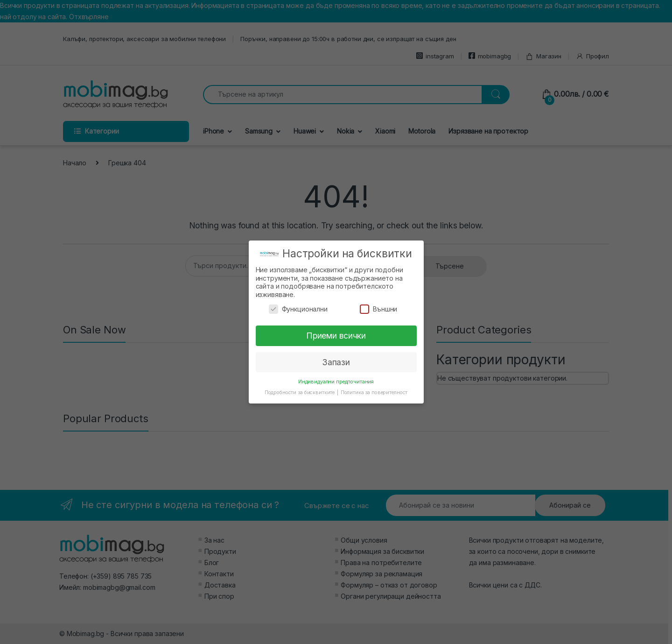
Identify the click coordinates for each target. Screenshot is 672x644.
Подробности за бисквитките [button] (300, 393)
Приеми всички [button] (336, 336)
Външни (378, 309)
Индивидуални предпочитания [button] (336, 382)
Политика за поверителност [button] (374, 393)
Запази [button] (336, 362)
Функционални (298, 309)
